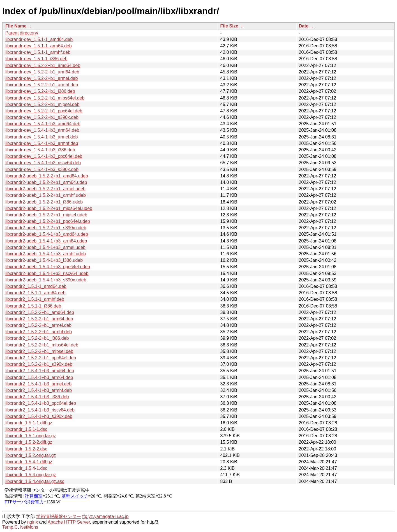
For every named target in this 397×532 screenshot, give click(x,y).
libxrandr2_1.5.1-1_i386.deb (33, 306)
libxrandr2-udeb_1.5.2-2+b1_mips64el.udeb (49, 208)
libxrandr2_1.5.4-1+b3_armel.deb (38, 384)
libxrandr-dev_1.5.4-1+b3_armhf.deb (42, 143)
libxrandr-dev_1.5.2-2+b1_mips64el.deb (45, 98)
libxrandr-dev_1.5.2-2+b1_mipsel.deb (42, 104)
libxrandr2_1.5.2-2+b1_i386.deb (37, 338)
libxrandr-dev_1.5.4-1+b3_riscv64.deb (43, 163)
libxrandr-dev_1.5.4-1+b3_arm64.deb (42, 130)
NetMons (29, 527)
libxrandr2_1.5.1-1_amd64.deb (36, 286)
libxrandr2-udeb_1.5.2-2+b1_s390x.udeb (46, 228)
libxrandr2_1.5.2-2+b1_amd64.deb (40, 312)
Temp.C (10, 527)
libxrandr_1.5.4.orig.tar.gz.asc (35, 481)
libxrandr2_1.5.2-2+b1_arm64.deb (39, 319)
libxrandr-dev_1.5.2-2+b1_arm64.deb (42, 72)
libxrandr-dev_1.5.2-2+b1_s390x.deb (42, 117)
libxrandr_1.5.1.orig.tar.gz (31, 436)
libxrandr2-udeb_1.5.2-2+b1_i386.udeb (44, 202)
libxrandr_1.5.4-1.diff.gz (29, 462)
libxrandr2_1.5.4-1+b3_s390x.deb (39, 416)
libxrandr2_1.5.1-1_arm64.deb (35, 293)
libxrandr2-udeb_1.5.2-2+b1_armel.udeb (45, 189)
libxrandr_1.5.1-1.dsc (26, 429)
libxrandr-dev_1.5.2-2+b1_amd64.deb (43, 65)
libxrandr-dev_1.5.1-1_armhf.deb (38, 52)
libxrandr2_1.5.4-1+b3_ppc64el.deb (41, 403)
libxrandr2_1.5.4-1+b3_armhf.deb (39, 390)
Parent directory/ (22, 33)
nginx (33, 522)
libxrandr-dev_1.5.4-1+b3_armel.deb (41, 137)
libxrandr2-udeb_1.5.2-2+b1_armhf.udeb (46, 195)
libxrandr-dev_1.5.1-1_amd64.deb (39, 39)
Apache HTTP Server (69, 522)
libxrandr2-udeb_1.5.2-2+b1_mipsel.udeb (46, 215)
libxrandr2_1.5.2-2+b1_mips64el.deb (42, 345)
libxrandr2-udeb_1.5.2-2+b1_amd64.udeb (47, 176)
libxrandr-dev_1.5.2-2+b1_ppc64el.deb (44, 111)
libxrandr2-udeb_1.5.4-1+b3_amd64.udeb (47, 234)
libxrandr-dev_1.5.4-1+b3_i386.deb (40, 150)
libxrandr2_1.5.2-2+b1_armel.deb (38, 325)
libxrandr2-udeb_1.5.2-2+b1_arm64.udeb (46, 182)
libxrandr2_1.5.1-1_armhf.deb (35, 299)
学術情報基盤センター (59, 516)
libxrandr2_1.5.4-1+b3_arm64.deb (39, 377)
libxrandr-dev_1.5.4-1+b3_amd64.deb (43, 124)
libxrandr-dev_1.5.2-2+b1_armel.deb (41, 78)
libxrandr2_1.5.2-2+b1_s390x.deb (39, 364)
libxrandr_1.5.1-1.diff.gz (29, 423)
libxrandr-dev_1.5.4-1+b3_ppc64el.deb (44, 156)
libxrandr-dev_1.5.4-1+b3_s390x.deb (42, 169)
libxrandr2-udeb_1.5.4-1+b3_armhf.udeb (46, 254)
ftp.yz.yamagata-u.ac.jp (105, 516)
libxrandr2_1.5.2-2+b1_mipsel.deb (39, 351)
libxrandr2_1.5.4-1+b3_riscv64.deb (40, 410)
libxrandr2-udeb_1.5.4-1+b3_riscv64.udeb (47, 273)
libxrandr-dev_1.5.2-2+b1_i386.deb (40, 91)
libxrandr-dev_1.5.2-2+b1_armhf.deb (42, 85)
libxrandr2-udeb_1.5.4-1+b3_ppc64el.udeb (48, 267)
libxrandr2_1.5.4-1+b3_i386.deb (37, 397)
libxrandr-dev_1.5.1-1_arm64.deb (39, 46)
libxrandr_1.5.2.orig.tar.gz (31, 455)
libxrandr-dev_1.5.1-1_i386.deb (36, 59)
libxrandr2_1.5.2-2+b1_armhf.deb (39, 332)
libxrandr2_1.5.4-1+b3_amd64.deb (40, 371)
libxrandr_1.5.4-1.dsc (26, 468)
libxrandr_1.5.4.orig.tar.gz (31, 475)
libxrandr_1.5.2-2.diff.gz (29, 442)
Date (304, 26)
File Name (16, 26)
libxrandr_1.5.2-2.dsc (26, 449)
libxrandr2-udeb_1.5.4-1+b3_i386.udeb (44, 260)
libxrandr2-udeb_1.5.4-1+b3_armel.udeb (45, 247)
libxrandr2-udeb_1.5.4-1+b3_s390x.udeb (46, 280)
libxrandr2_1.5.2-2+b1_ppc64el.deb (41, 358)
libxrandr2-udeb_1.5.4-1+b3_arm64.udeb (46, 241)
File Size (229, 26)
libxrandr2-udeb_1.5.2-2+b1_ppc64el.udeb (48, 221)
